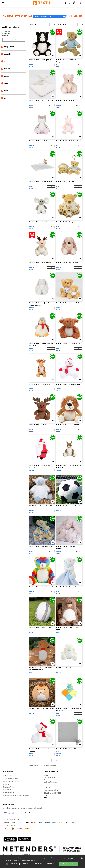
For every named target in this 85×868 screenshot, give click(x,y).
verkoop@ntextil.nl (51, 782)
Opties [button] (6, 76)
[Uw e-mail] (13, 813)
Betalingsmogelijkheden (11, 781)
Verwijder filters (14, 40)
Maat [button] (6, 91)
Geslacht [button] (7, 54)
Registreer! (29, 813)
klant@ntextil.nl (49, 778)
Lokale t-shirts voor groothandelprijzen (16, 796)
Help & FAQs (8, 790)
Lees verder (34, 860)
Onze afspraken (9, 793)
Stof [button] (5, 98)
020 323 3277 (49, 787)
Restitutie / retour (9, 787)
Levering (6, 784)
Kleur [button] (6, 83)
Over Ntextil (7, 775)
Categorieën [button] (9, 47)
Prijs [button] (6, 61)
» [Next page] (60, 761)
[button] (66, 3)
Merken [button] (7, 69)
